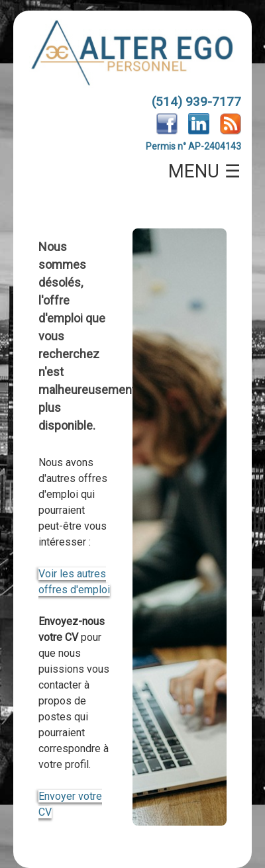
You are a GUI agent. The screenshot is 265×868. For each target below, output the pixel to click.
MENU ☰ (205, 171)
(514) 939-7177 (196, 102)
